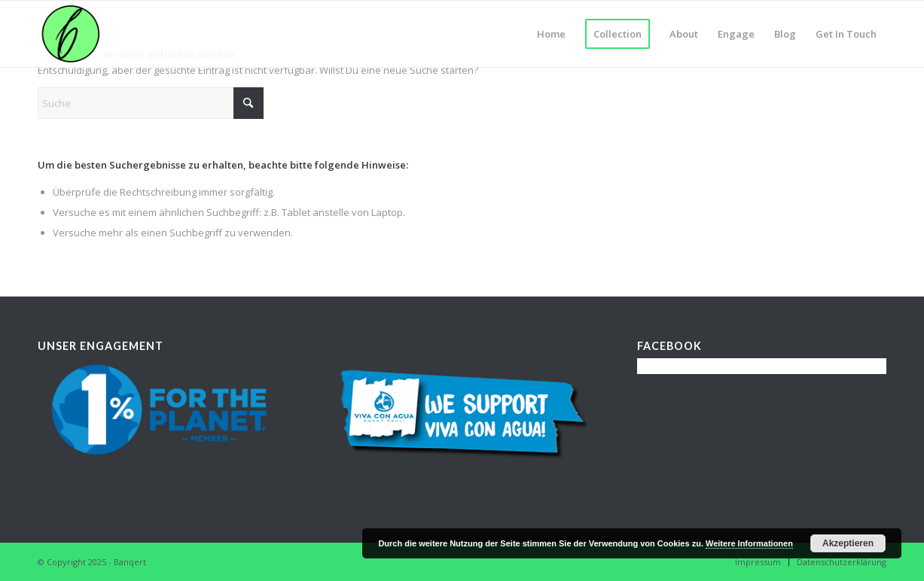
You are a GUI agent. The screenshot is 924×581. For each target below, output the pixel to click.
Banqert (130, 562)
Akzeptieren (848, 543)
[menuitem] (551, 34)
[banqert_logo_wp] (71, 34)
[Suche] (151, 103)
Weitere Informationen (749, 543)
